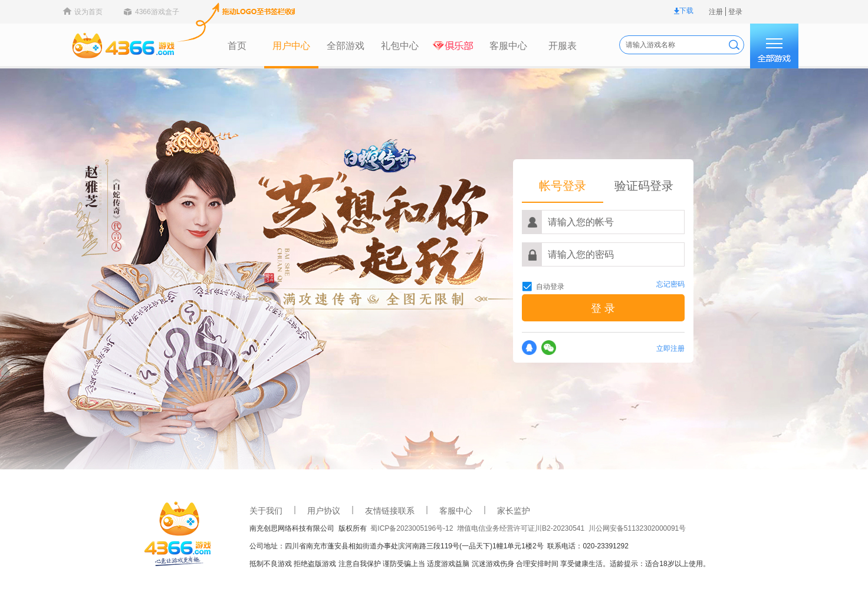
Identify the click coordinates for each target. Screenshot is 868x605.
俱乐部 (388, 46)
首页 (171, 46)
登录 (669, 12)
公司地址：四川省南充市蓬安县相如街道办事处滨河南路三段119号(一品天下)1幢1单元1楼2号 (332, 546)
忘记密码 (604, 284)
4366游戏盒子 (91, 12)
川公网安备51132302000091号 (571, 528)
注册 (650, 12)
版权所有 (289, 528)
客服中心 (442, 46)
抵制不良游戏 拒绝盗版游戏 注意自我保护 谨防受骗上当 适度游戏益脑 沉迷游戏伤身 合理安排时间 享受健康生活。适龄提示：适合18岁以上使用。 (414, 564)
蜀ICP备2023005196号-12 (348, 528)
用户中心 (225, 46)
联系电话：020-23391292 (522, 546)
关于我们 (200, 511)
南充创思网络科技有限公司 (228, 528)
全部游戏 (280, 46)
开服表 (497, 46)
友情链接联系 (324, 511)
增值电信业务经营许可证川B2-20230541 (457, 528)
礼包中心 (334, 46)
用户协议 (258, 511)
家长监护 (448, 511)
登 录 (537, 308)
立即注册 (604, 348)
